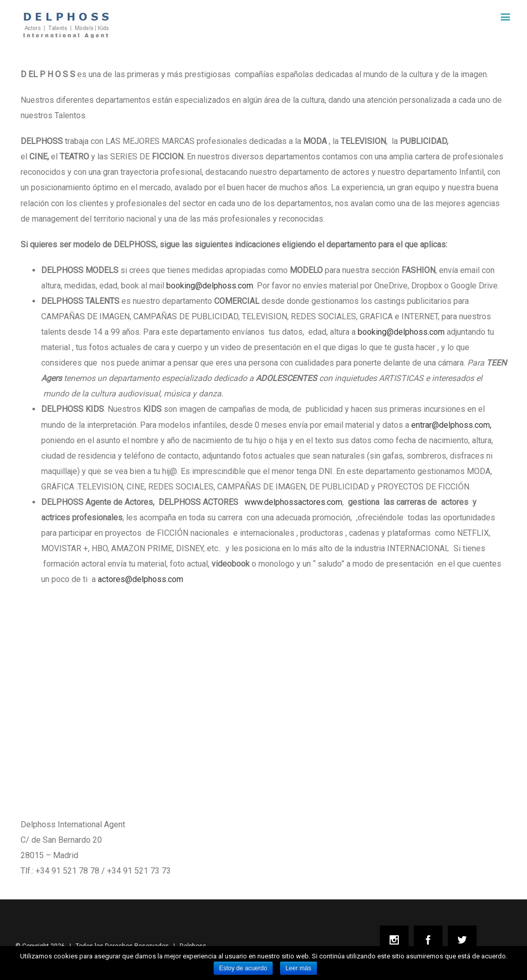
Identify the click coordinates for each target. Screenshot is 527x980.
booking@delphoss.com (210, 286)
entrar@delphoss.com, (451, 425)
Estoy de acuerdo (243, 968)
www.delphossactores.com (293, 502)
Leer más (298, 968)
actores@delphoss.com (140, 579)
